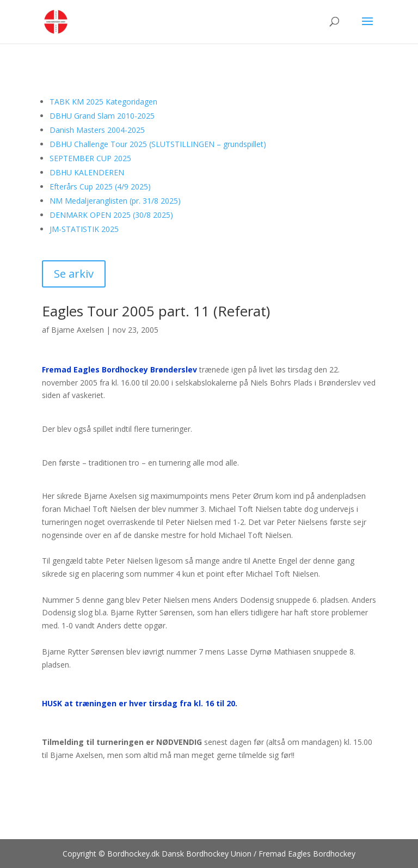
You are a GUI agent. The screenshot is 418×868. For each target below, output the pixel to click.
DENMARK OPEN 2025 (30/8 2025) (111, 215)
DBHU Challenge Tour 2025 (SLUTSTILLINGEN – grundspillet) (158, 144)
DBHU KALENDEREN (87, 172)
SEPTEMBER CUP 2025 (90, 158)
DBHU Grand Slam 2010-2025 (102, 116)
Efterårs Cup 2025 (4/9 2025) (100, 187)
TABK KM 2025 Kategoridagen (103, 102)
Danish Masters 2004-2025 (97, 130)
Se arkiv (74, 274)
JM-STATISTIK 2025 (84, 229)
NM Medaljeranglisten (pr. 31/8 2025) (115, 201)
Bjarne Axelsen (78, 330)
